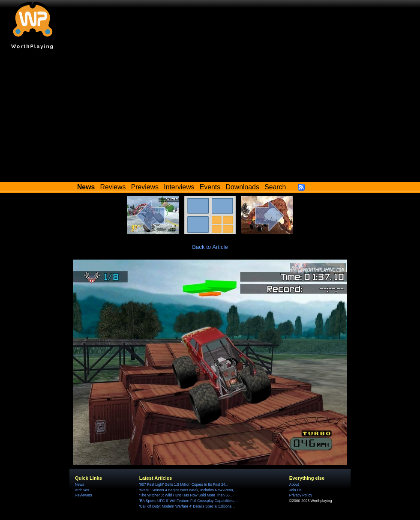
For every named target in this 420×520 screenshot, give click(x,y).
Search (275, 187)
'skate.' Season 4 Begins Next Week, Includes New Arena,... (188, 490)
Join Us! (296, 490)
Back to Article (210, 247)
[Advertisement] (210, 118)
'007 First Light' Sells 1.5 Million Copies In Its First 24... (184, 484)
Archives (82, 490)
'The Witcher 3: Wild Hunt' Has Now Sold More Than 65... (186, 495)
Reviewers (84, 495)
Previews (145, 187)
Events (210, 187)
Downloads (243, 187)
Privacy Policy (301, 495)
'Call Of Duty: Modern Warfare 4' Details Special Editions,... (187, 506)
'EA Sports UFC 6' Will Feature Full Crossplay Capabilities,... (189, 501)
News (79, 484)
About (294, 484)
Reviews (113, 187)
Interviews (179, 187)
